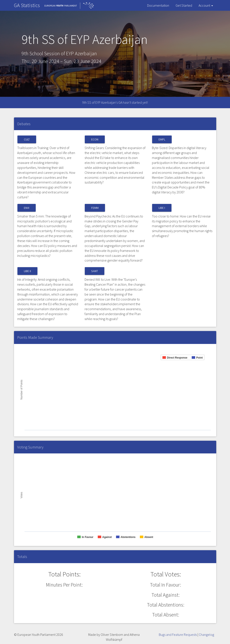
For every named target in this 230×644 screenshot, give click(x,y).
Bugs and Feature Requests (178, 635)
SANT (95, 271)
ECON (95, 139)
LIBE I (162, 208)
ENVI (27, 208)
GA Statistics (27, 5)
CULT (27, 139)
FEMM (95, 208)
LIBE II (27, 271)
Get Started (184, 5)
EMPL (162, 139)
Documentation (158, 5)
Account (206, 5)
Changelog (206, 635)
